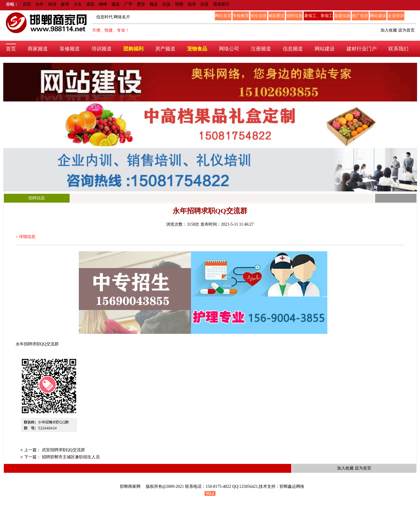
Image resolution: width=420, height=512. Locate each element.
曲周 (65, 4)
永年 (40, 4)
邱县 (166, 4)
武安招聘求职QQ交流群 (63, 450)
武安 (27, 4)
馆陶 (179, 4)
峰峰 (103, 4)
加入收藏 (389, 30)
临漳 (192, 4)
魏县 (154, 4)
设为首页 (406, 30)
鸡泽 (52, 4)
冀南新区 (221, 4)
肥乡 (141, 4)
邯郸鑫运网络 (292, 486)
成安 (90, 4)
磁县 (116, 4)
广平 (128, 4)
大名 (78, 4)
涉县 (205, 4)
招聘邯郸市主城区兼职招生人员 (71, 457)
